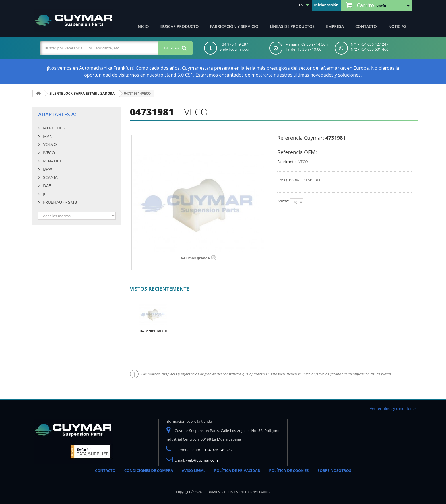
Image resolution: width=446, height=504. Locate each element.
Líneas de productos (292, 26)
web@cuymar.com (202, 460)
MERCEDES (53, 128)
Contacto (366, 26)
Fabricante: (287, 162)
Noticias (397, 26)
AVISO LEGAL (194, 470)
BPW (47, 169)
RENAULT (52, 161)
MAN (47, 136)
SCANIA (50, 177)
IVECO (48, 152)
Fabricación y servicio (234, 26)
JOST (47, 194)
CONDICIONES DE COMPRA (149, 470)
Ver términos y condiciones (393, 408)
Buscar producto (180, 26)
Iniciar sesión (326, 5)
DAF (46, 185)
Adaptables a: (57, 114)
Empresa (335, 26)
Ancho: (284, 201)
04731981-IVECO (153, 331)
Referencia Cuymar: (301, 138)
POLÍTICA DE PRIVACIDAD (237, 470)
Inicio (143, 26)
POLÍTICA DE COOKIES (289, 470)
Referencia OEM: (297, 152)
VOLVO (49, 144)
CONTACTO (105, 470)
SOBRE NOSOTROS (334, 470)
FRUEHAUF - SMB (59, 202)
